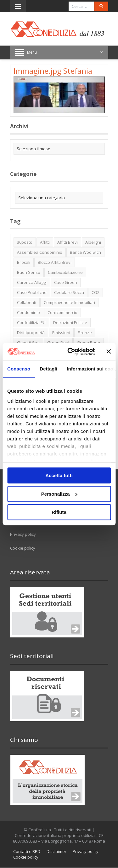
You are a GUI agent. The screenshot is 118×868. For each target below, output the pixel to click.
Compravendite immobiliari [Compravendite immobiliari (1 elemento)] (69, 302)
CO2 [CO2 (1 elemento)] (96, 292)
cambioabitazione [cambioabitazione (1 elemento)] (65, 272)
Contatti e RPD (27, 851)
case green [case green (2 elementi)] (66, 282)
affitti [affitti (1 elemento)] (45, 242)
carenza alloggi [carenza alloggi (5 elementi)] (32, 282)
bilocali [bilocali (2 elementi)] (24, 262)
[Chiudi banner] (109, 352)
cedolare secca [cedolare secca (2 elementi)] (69, 292)
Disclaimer (56, 851)
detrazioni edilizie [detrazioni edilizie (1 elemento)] (70, 322)
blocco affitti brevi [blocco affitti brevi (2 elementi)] (55, 262)
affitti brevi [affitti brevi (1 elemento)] (67, 242)
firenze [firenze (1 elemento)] (85, 333)
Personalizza (59, 494)
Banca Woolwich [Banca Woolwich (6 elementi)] (85, 252)
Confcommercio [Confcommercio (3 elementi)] (62, 312)
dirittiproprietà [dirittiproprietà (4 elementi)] (31, 333)
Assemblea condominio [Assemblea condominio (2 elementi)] (40, 252)
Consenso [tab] (19, 369)
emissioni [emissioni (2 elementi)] (61, 333)
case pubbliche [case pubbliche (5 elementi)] (32, 292)
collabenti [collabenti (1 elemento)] (27, 302)
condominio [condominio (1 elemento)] (28, 312)
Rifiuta (59, 512)
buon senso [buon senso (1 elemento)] (29, 272)
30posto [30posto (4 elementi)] (25, 242)
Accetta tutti (59, 475)
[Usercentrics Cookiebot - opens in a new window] (70, 352)
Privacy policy (23, 534)
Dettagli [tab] (48, 369)
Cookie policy (23, 548)
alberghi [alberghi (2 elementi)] (93, 242)
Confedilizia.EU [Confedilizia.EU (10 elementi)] (31, 322)
